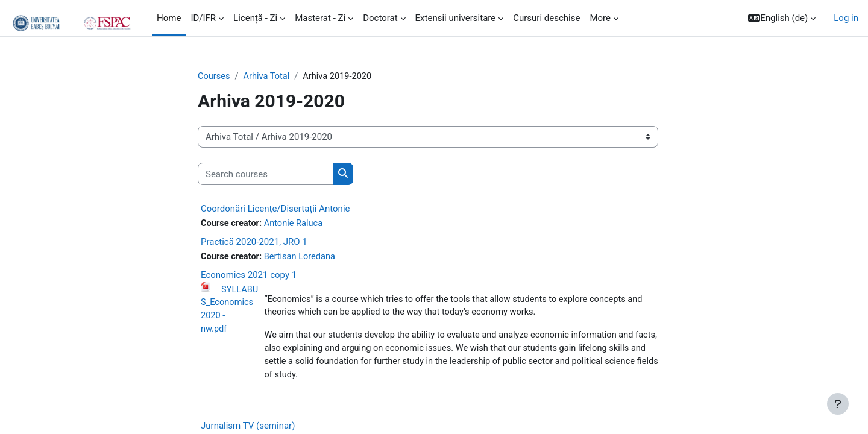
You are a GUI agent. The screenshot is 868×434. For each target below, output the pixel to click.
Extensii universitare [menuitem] (456, 18)
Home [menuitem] (169, 18)
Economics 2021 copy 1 (249, 276)
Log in (846, 18)
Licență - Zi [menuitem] (255, 18)
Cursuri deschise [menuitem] (546, 18)
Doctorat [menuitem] (380, 18)
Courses (214, 77)
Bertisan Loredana (303, 257)
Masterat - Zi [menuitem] (320, 18)
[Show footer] (838, 404)
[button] (782, 18)
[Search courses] (266, 175)
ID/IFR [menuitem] (203, 18)
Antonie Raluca (296, 224)
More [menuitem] (600, 18)
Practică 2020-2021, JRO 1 (254, 242)
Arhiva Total (268, 77)
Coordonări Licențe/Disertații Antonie (275, 209)
